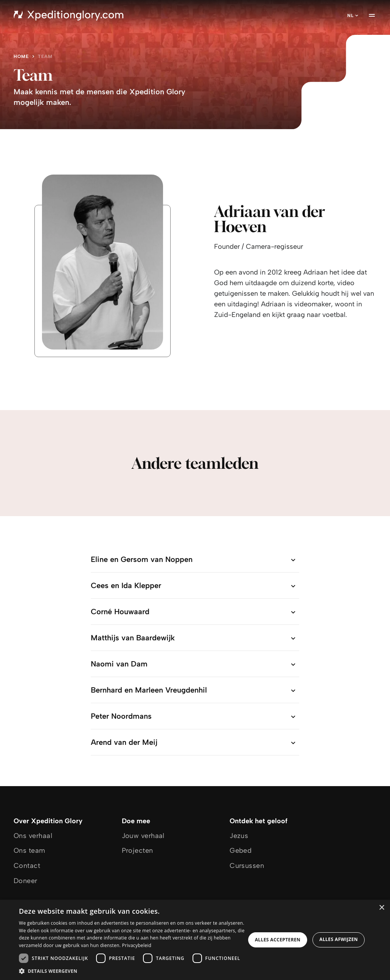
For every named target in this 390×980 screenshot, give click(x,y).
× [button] (381, 908)
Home (21, 56)
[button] (132, 971)
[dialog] (195, 940)
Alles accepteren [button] (278, 940)
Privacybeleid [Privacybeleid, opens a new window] (137, 945)
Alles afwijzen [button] (339, 939)
